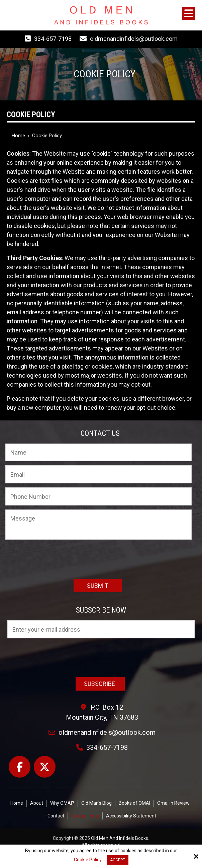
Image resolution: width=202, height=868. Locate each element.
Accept (118, 860)
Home (18, 136)
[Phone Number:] (98, 496)
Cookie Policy (88, 860)
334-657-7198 (53, 39)
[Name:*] (98, 453)
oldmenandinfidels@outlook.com (134, 39)
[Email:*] (98, 474)
